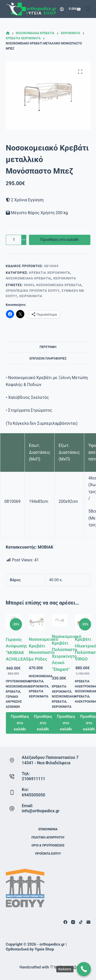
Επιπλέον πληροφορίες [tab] (48, 359)
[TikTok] (81, 922)
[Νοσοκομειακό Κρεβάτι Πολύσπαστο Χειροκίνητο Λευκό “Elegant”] (60, 621)
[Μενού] (88, 9)
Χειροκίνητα (65, 278)
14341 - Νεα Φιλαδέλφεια (46, 763)
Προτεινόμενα (18, 681)
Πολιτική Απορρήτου (48, 837)
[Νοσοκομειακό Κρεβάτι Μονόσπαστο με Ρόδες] (37, 622)
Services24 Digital (75, 967)
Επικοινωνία (48, 829)
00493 (29, 285)
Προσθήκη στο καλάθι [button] (20, 723)
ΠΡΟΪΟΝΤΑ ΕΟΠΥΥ (48, 854)
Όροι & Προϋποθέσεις (48, 845)
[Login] (62, 9)
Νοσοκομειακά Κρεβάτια (29, 278)
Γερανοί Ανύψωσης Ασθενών (14, 702)
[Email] (88, 922)
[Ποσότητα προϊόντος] (16, 240)
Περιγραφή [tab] (48, 347)
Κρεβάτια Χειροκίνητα (50, 273)
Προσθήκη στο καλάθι (59, 240)
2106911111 (33, 779)
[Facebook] (65, 922)
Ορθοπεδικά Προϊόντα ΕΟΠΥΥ (33, 291)
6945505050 (33, 795)
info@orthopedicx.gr (41, 811)
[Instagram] (73, 922)
